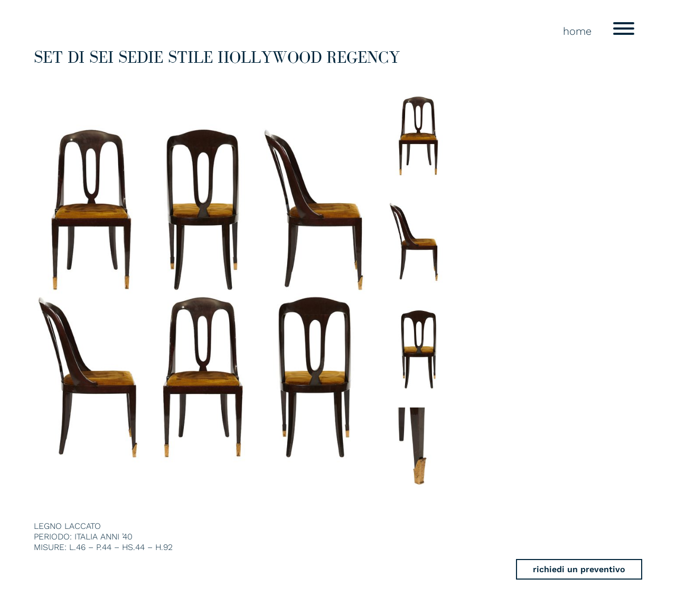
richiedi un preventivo (579, 569)
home (577, 31)
